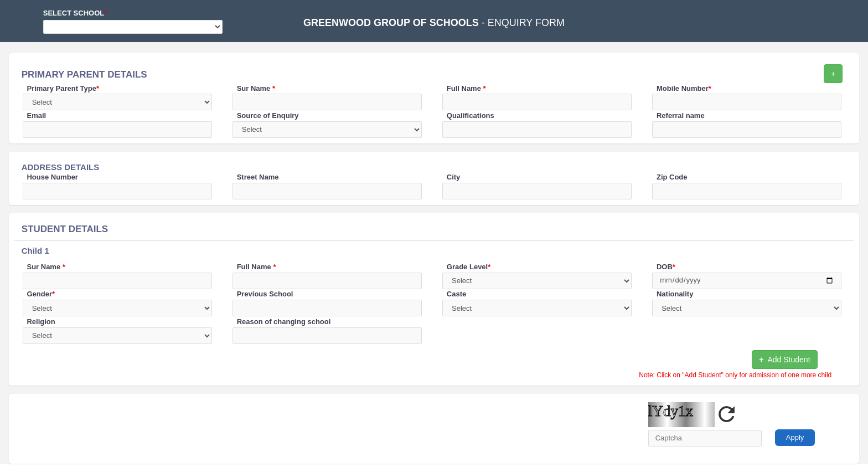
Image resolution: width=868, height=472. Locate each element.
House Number (52, 177)
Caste (456, 294)
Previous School (265, 294)
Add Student (784, 360)
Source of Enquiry (268, 116)
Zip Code (672, 177)
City (454, 177)
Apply (795, 437)
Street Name (258, 177)
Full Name (466, 88)
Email (36, 116)
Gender (41, 294)
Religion (41, 322)
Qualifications (471, 116)
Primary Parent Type (63, 88)
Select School (75, 13)
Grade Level (469, 267)
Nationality (675, 294)
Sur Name (256, 88)
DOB (666, 267)
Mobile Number (684, 88)
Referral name (681, 116)
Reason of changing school (284, 322)
